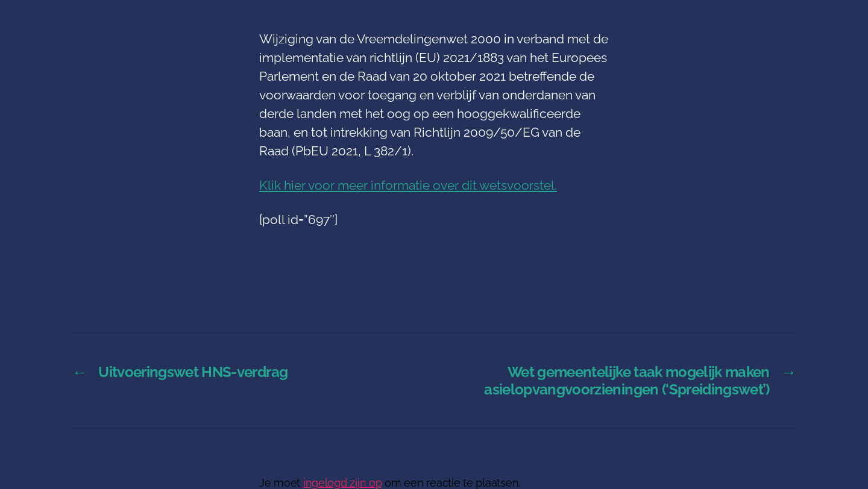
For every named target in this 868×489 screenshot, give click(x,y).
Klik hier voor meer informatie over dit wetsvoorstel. (408, 185)
